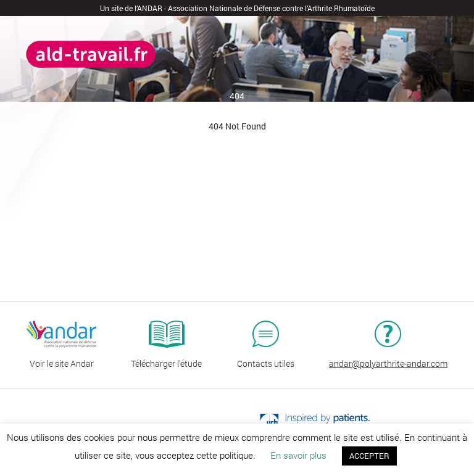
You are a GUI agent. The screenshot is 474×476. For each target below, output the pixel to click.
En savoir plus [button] (298, 455)
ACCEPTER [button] (369, 456)
